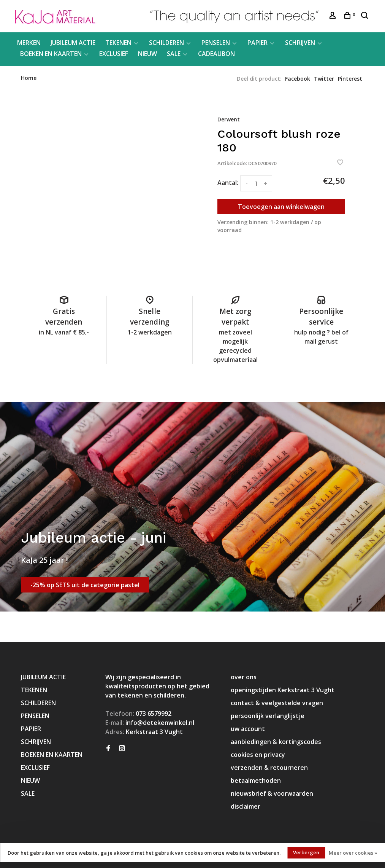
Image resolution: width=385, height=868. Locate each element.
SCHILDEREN (166, 43)
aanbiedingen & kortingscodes (276, 742)
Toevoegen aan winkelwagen (281, 207)
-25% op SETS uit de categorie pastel (85, 585)
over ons (244, 677)
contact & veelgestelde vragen (277, 703)
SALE (174, 54)
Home (29, 78)
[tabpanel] (118, 170)
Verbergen (306, 852)
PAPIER (257, 43)
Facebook (298, 79)
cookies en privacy (258, 755)
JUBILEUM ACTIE (73, 43)
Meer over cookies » (353, 853)
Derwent (229, 119)
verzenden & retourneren (269, 768)
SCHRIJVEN (300, 43)
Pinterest (350, 79)
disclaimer (246, 806)
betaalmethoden (256, 780)
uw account (248, 729)
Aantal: (228, 183)
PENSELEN (216, 43)
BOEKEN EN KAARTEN (51, 54)
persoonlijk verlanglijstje (268, 716)
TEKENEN (118, 43)
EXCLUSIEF (114, 54)
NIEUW (147, 54)
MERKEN (29, 43)
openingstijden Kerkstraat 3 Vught (283, 690)
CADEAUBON (216, 54)
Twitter (324, 79)
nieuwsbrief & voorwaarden (272, 793)
